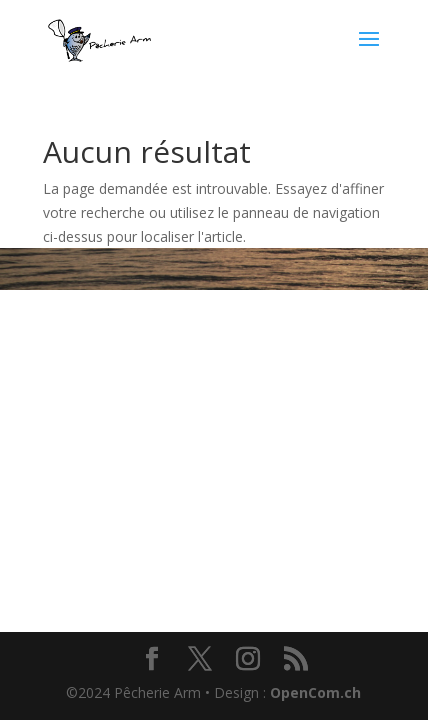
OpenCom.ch (315, 692)
